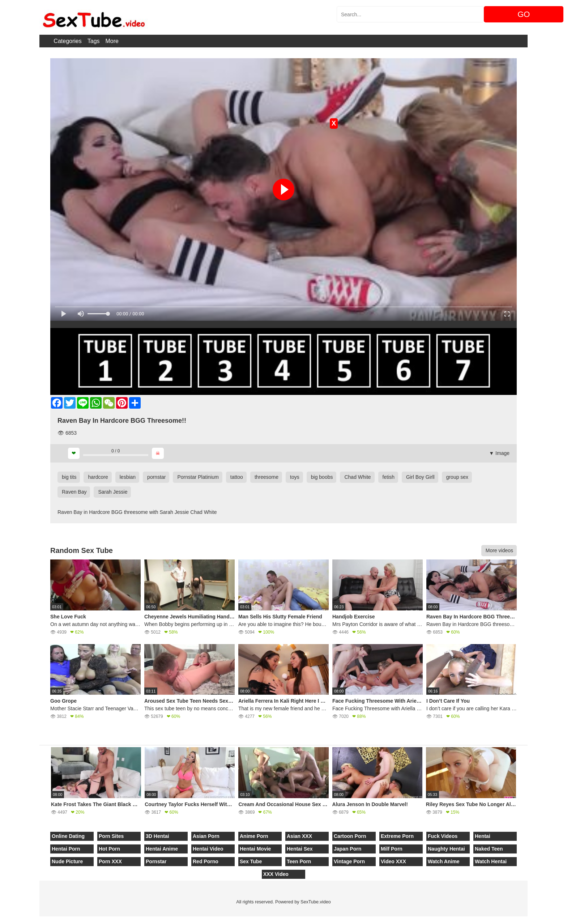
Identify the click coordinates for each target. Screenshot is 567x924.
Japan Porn (348, 849)
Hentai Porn (66, 849)
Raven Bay (74, 492)
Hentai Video (208, 849)
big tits (69, 477)
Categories (67, 41)
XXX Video (276, 874)
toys (295, 477)
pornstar (156, 477)
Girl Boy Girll (420, 477)
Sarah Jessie (113, 492)
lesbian (128, 477)
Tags (94, 41)
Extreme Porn (397, 836)
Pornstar (156, 861)
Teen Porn (299, 861)
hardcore (98, 477)
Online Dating (68, 836)
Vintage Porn (349, 861)
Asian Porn (206, 836)
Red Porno (206, 861)
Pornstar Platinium (198, 477)
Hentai (483, 836)
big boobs (322, 477)
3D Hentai (157, 836)
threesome (267, 477)
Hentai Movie (255, 849)
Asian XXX (299, 836)
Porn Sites (111, 836)
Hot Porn (109, 849)
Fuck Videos (443, 836)
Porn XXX (110, 861)
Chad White (357, 477)
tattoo (237, 477)
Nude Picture (67, 861)
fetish (389, 477)
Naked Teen (489, 849)
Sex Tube (251, 861)
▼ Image (499, 453)
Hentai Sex (300, 849)
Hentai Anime (162, 849)
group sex (457, 477)
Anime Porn (254, 836)
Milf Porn (392, 849)
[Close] (0, 920)
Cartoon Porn (350, 836)
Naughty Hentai (446, 849)
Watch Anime (444, 861)
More (112, 41)
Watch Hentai (491, 861)
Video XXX (393, 861)
